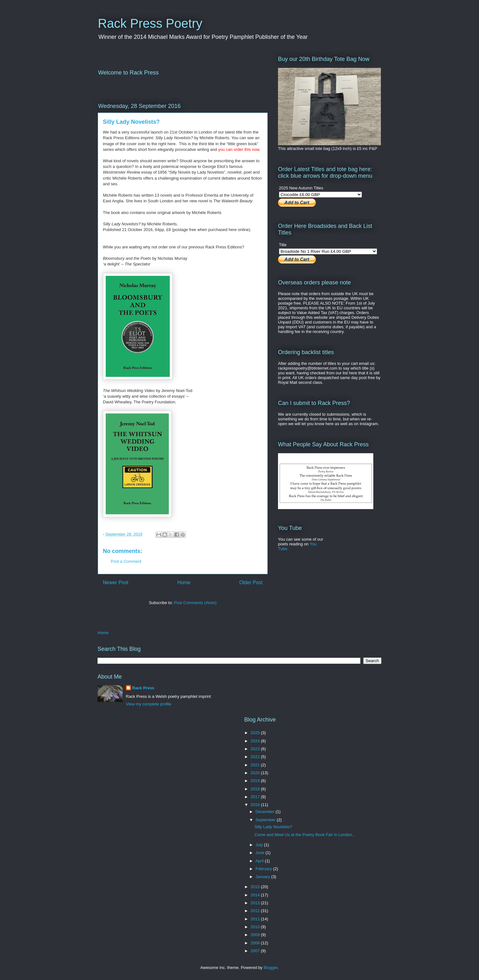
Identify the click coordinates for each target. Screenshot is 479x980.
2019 (256, 781)
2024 (256, 741)
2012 (256, 911)
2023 (256, 749)
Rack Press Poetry (150, 23)
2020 (256, 773)
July (260, 845)
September (266, 820)
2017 (256, 797)
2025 (256, 733)
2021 (256, 765)
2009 (256, 935)
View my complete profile (149, 704)
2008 (256, 943)
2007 (256, 951)
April (260, 861)
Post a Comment (126, 561)
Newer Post (116, 582)
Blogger (270, 968)
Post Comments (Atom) (195, 603)
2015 (256, 887)
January (263, 877)
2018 (256, 789)
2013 (256, 903)
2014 (256, 895)
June (261, 853)
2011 (256, 919)
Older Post (251, 582)
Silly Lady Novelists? (273, 827)
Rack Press (143, 688)
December (266, 812)
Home (184, 582)
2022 (256, 757)
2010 (256, 927)
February (264, 869)
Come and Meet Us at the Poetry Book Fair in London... (305, 835)
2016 (256, 805)
